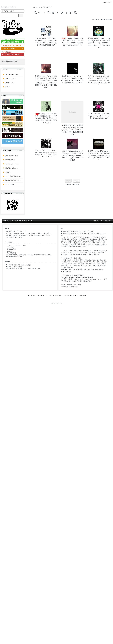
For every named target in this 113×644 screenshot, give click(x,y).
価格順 (103, 19)
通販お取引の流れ (11, 160)
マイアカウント (106, 2)
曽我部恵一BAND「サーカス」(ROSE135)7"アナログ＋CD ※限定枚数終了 (99, 41)
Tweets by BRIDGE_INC (9, 61)
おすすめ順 (95, 19)
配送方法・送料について (12, 168)
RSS (7, 185)
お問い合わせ (83, 296)
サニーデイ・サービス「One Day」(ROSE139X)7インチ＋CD (72, 41)
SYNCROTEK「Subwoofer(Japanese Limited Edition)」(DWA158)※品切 (72, 128)
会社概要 (8, 172)
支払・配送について (38, 296)
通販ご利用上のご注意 (12, 156)
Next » (77, 181)
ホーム (35, 7)
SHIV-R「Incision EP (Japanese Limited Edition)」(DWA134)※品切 (99, 153)
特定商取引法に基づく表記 (13, 180)
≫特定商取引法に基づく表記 (69, 287)
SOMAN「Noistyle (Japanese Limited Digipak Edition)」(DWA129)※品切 (72, 153)
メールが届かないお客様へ (13, 176)
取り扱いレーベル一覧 (12, 75)
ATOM (12, 185)
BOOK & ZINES (10, 83)
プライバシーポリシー (70, 296)
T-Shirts (8, 87)
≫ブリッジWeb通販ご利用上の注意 (71, 285)
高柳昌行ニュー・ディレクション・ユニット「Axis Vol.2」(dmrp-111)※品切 (72, 78)
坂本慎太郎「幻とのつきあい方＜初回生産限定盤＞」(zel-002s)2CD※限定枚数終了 (46, 116)
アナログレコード (11, 79)
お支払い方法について (12, 164)
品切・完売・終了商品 (46, 7)
